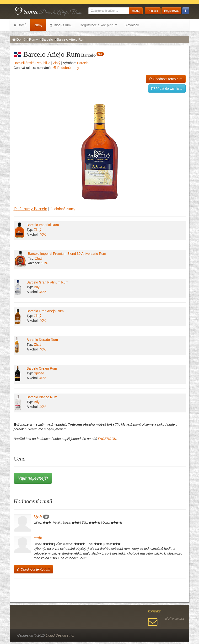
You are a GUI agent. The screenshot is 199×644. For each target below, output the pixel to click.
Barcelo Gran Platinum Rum (48, 282)
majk (38, 538)
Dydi (42, 516)
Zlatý (57, 63)
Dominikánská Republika (32, 63)
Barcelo (47, 39)
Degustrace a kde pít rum (99, 25)
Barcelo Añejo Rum (71, 39)
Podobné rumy (66, 68)
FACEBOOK (107, 439)
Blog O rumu (61, 25)
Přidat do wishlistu (167, 89)
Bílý (37, 287)
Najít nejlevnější (33, 478)
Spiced (39, 373)
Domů (20, 25)
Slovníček (132, 25)
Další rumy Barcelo (30, 209)
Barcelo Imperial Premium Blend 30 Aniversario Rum (67, 254)
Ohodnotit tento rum (166, 79)
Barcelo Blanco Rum (42, 397)
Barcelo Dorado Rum (42, 340)
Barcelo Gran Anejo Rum (45, 311)
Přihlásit (153, 11)
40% (43, 234)
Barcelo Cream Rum (42, 368)
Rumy (38, 25)
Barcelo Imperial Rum (43, 225)
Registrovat (171, 11)
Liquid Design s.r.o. (60, 635)
